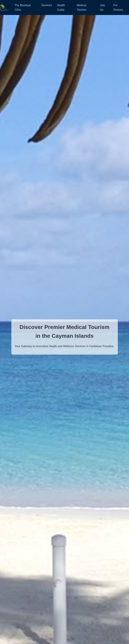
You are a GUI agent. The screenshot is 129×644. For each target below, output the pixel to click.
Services (47, 5)
